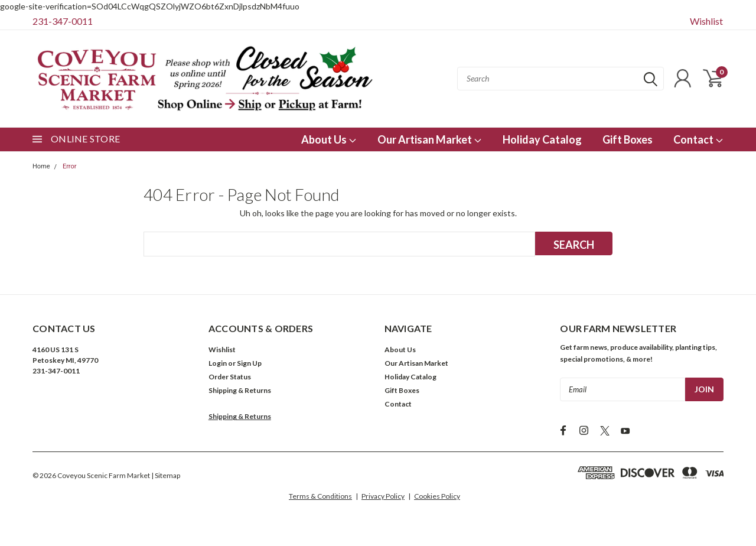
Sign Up (249, 363)
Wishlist (706, 21)
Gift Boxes (628, 139)
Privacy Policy (383, 496)
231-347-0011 (63, 21)
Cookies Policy (437, 496)
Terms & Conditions (320, 496)
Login (218, 363)
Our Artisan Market (430, 139)
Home (41, 166)
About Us (329, 139)
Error (70, 166)
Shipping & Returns (240, 390)
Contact (698, 139)
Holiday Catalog (542, 139)
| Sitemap (166, 475)
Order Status (230, 377)
